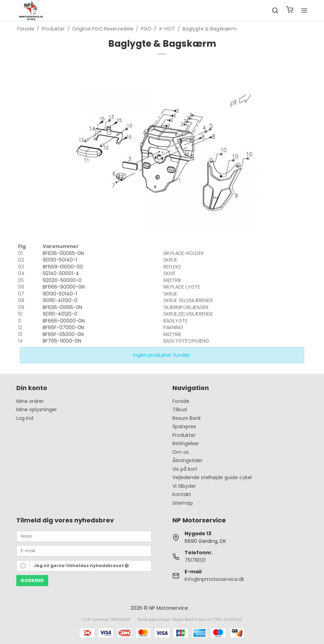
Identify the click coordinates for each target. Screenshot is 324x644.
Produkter (184, 435)
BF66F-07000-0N (63, 327)
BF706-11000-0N (62, 341)
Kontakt (182, 494)
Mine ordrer (30, 401)
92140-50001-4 (61, 273)
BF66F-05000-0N (63, 334)
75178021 (195, 560)
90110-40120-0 (60, 300)
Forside (181, 401)
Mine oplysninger (37, 409)
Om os (181, 452)
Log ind (25, 418)
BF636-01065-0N (62, 307)
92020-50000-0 (62, 280)
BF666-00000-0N (64, 321)
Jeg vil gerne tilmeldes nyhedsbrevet (81, 566)
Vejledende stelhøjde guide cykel (212, 477)
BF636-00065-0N (63, 253)
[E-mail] (84, 550)
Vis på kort (185, 469)
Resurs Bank (187, 418)
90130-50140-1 (60, 260)
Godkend (32, 580)
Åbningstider (187, 460)
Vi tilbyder (184, 486)
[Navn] (84, 536)
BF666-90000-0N (64, 287)
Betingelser (186, 443)
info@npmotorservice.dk (214, 579)
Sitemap (183, 503)
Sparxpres (184, 426)
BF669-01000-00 (63, 267)
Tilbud (180, 409)
